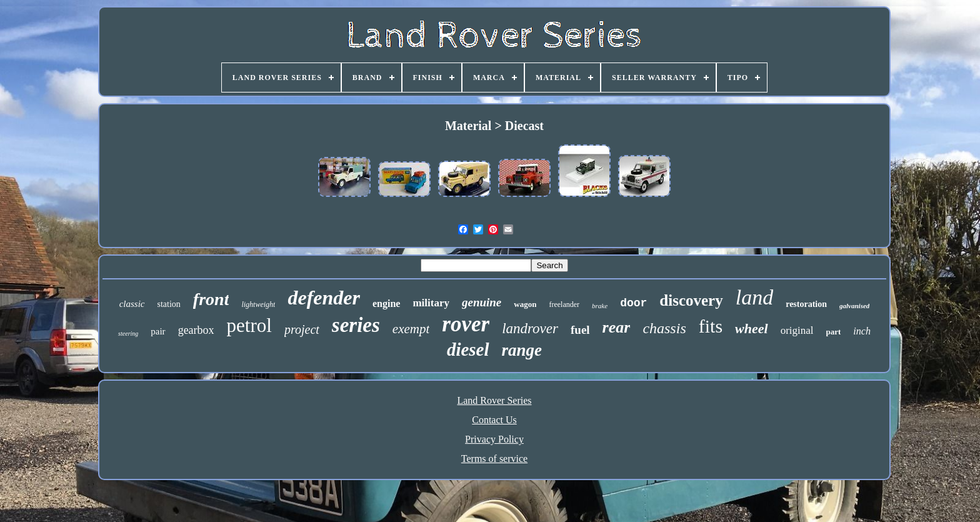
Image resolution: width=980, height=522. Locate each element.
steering (128, 334)
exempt (411, 329)
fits (711, 326)
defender (324, 298)
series (356, 325)
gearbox (196, 330)
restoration (806, 304)
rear (617, 327)
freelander (564, 304)
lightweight (258, 304)
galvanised (854, 306)
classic (132, 304)
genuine (482, 302)
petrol (249, 325)
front (211, 299)
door (633, 303)
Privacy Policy (494, 439)
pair (158, 331)
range (522, 350)
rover (466, 324)
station (169, 304)
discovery (691, 300)
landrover (530, 329)
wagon (525, 304)
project (302, 329)
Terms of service (494, 459)
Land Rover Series (494, 400)
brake (600, 306)
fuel (580, 330)
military (431, 303)
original (797, 330)
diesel (468, 349)
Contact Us (494, 420)
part (834, 332)
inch (862, 331)
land (754, 297)
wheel (752, 329)
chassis (664, 328)
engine (386, 304)
